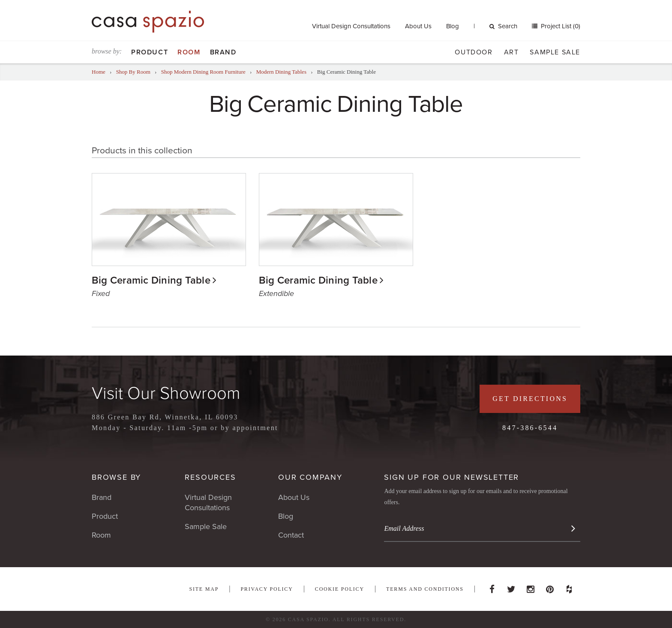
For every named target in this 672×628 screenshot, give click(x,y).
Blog (453, 26)
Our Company (310, 477)
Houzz (569, 587)
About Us (418, 26)
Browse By (116, 477)
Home (99, 72)
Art (511, 52)
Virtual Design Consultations (351, 26)
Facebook (492, 587)
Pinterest (550, 587)
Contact (291, 535)
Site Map (204, 589)
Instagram (531, 587)
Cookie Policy (340, 589)
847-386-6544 (530, 428)
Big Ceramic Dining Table (151, 280)
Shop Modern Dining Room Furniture (203, 72)
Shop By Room (133, 72)
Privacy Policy (267, 589)
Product (150, 52)
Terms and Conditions (425, 589)
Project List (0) (560, 26)
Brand (223, 52)
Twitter (511, 587)
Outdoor (474, 52)
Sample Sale (555, 52)
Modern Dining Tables (281, 72)
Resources (210, 477)
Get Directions (530, 399)
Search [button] (503, 26)
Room (189, 52)
